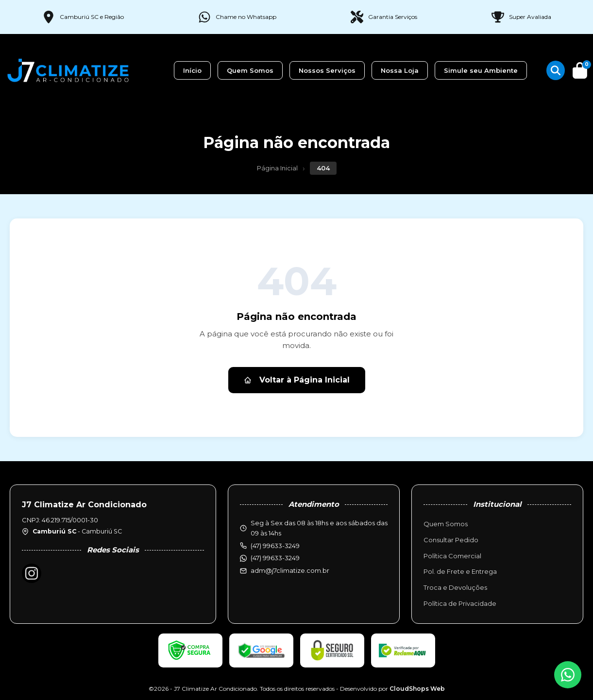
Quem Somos (250, 70)
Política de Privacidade (460, 603)
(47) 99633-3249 (275, 558)
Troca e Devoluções (455, 587)
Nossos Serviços (327, 70)
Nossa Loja (400, 70)
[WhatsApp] (568, 675)
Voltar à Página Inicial (297, 380)
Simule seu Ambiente (481, 70)
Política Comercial (452, 556)
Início (192, 70)
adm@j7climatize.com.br (290, 570)
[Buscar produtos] (556, 70)
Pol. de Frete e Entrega (460, 571)
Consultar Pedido (451, 540)
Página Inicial (277, 168)
